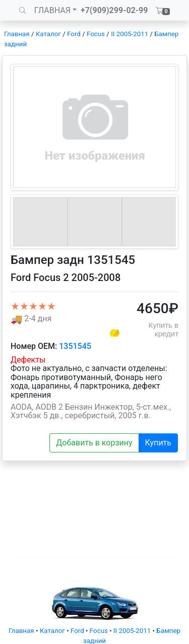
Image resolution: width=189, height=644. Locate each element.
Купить (158, 443)
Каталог (48, 34)
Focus (96, 34)
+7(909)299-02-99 (114, 10)
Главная (17, 34)
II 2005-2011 (130, 34)
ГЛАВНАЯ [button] (52, 10)
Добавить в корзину (94, 443)
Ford (74, 34)
